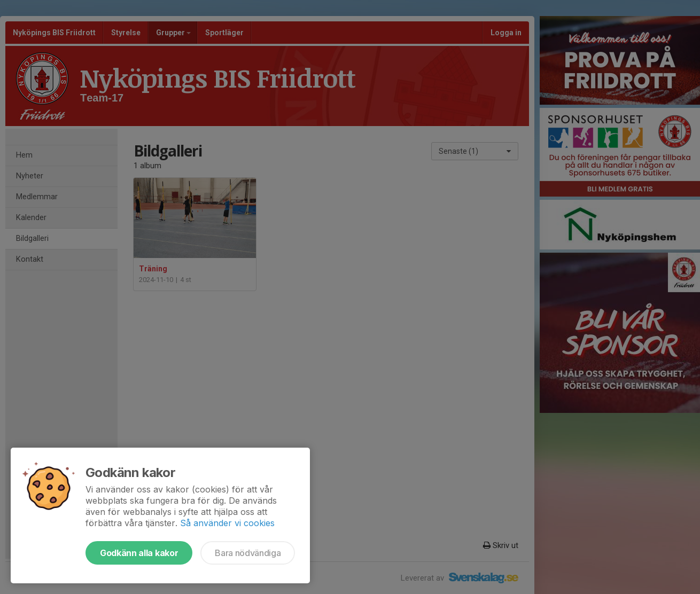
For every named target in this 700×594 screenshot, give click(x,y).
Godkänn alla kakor (139, 553)
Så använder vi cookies (227, 523)
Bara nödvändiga (248, 553)
